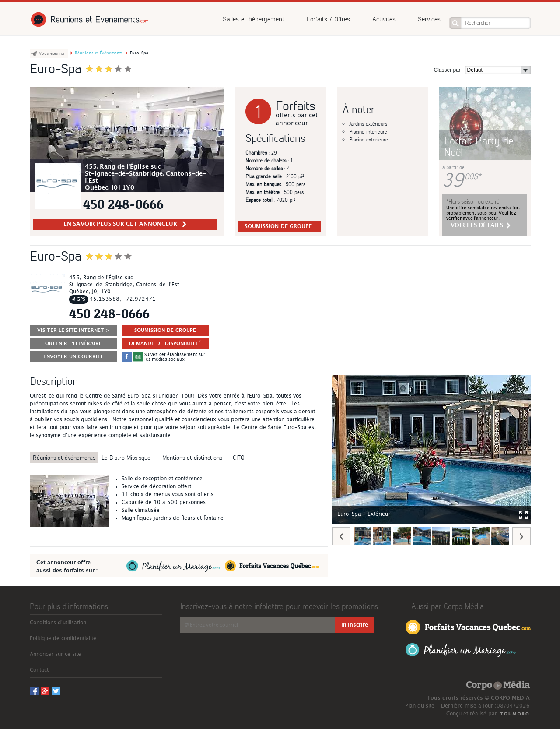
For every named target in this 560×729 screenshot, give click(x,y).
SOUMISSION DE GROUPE (278, 226)
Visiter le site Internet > (73, 330)
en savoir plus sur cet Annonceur (125, 224)
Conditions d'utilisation (58, 623)
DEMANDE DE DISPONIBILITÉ (165, 343)
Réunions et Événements (89, 19)
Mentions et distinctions (192, 457)
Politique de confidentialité (63, 638)
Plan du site (420, 706)
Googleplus (468, 7)
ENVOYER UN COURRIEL (73, 357)
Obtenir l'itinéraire (73, 343)
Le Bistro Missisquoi (127, 457)
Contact (39, 670)
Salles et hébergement (254, 19)
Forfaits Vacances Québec (468, 627)
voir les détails (481, 225)
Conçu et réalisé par (472, 714)
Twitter (479, 7)
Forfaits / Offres (328, 19)
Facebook (456, 7)
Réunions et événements (64, 457)
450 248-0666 (123, 204)
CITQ (239, 457)
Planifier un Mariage (461, 650)
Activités (384, 19)
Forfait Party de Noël (479, 146)
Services (429, 19)
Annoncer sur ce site (55, 654)
